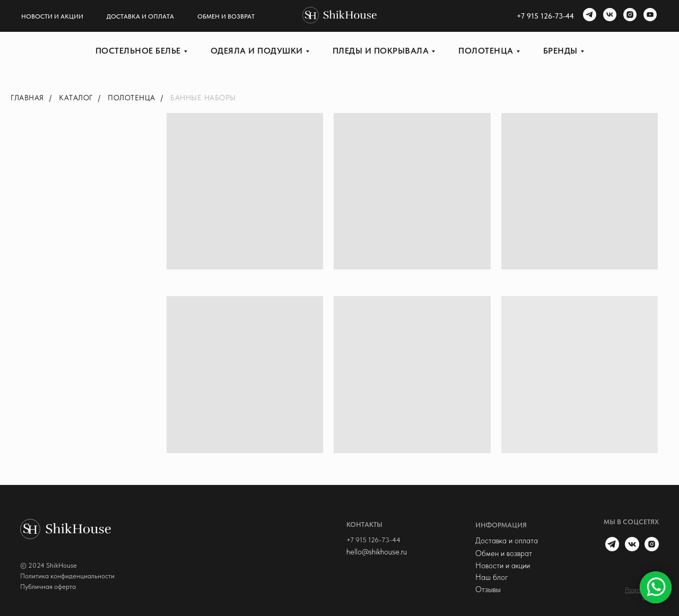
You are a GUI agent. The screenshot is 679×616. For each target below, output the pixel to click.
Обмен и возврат (226, 16)
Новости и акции (52, 16)
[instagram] (629, 16)
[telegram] (588, 16)
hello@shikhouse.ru (377, 552)
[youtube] (649, 16)
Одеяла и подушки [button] (257, 51)
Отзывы (488, 589)
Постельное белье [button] (138, 51)
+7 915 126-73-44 (373, 540)
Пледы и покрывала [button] (381, 51)
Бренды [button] (560, 51)
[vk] (608, 16)
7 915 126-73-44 (547, 16)
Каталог (76, 98)
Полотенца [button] (486, 51)
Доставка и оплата (140, 16)
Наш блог (492, 577)
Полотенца (132, 98)
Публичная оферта (48, 587)
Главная (27, 98)
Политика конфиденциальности (67, 576)
